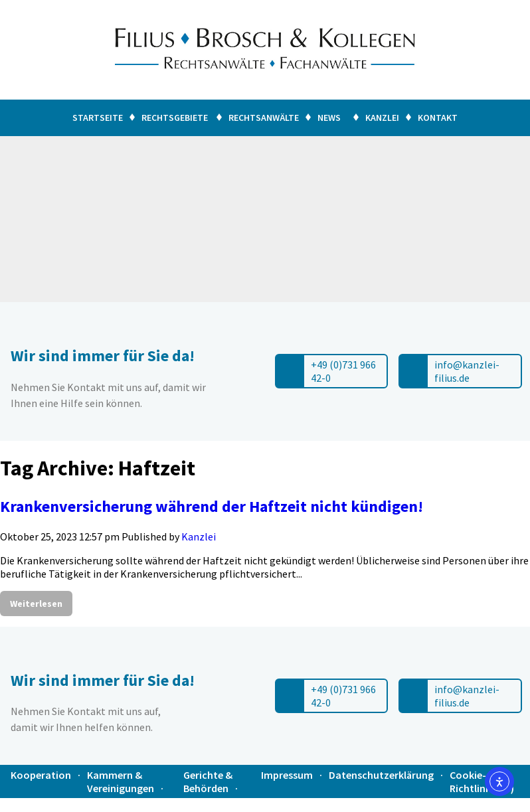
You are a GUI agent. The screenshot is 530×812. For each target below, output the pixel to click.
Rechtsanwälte (264, 118)
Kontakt (438, 118)
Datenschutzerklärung (381, 775)
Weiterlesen (36, 604)
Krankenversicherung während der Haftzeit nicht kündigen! (212, 506)
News (331, 118)
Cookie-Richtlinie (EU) (482, 781)
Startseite (98, 118)
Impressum (287, 775)
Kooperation (41, 775)
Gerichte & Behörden (208, 781)
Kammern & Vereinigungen (121, 781)
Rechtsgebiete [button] (175, 118)
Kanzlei (382, 118)
